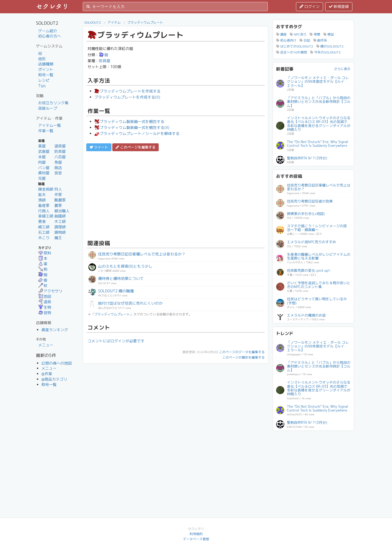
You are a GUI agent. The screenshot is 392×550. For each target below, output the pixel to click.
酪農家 (60, 200)
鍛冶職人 (62, 211)
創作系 (320, 40)
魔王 (58, 238)
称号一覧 (46, 75)
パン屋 (44, 168)
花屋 (42, 178)
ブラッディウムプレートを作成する (128, 91)
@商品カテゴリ (55, 379)
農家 (58, 205)
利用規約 (196, 534)
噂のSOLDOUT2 (330, 46)
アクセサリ (50, 291)
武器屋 (44, 151)
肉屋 (42, 162)
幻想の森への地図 (57, 363)
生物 (45, 307)
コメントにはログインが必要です (116, 341)
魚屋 (58, 162)
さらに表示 (342, 69)
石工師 (44, 232)
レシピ (44, 80)
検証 (329, 34)
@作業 (47, 374)
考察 (315, 34)
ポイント (46, 69)
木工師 (60, 221)
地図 (45, 296)
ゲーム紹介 (48, 31)
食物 (45, 313)
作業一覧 (46, 131)
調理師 (60, 227)
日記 (305, 40)
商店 (58, 168)
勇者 (42, 221)
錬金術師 (46, 189)
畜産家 (44, 205)
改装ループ (48, 108)
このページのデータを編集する (242, 352)
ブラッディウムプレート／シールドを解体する (137, 133)
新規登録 (339, 6)
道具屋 (60, 146)
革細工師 (46, 216)
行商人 (44, 211)
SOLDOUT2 (93, 22)
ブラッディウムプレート (145, 22)
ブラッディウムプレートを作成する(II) (127, 97)
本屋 (42, 157)
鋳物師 (60, 232)
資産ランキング (55, 330)
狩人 (58, 189)
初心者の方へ (50, 36)
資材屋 (44, 173)
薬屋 (42, 146)
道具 (45, 302)
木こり (44, 238)
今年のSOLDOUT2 (325, 52)
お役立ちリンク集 (53, 103)
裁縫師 (60, 216)
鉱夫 (42, 195)
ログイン (310, 6)
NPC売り (298, 34)
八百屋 (60, 157)
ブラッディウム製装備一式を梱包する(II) (132, 127)
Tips (42, 86)
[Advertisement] (176, 195)
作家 (58, 195)
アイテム (114, 22)
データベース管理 (196, 539)
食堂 (58, 173)
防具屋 (60, 151)
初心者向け (286, 40)
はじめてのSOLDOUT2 (295, 46)
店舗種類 (46, 64)
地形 (42, 59)
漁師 (42, 200)
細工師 (44, 227)
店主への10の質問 (292, 52)
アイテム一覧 (50, 125)
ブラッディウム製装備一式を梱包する (129, 121)
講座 (281, 34)
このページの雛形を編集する (243, 357)
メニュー (46, 345)
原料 (45, 253)
